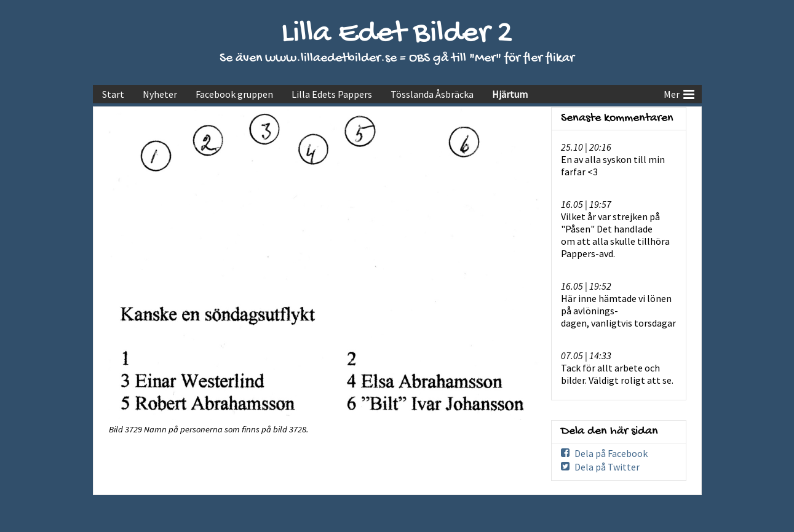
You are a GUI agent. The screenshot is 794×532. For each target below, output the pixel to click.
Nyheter (160, 94)
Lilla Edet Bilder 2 (397, 34)
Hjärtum (510, 94)
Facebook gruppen (234, 94)
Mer (679, 93)
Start (113, 94)
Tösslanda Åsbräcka (432, 94)
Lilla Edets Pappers (332, 94)
